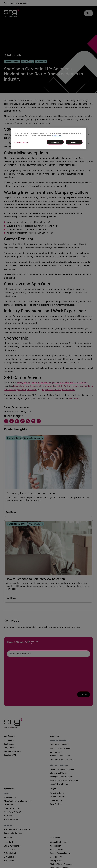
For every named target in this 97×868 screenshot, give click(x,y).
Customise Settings (22, 142)
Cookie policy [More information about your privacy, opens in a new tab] (57, 136)
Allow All (74, 142)
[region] (48, 138)
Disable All (55, 142)
